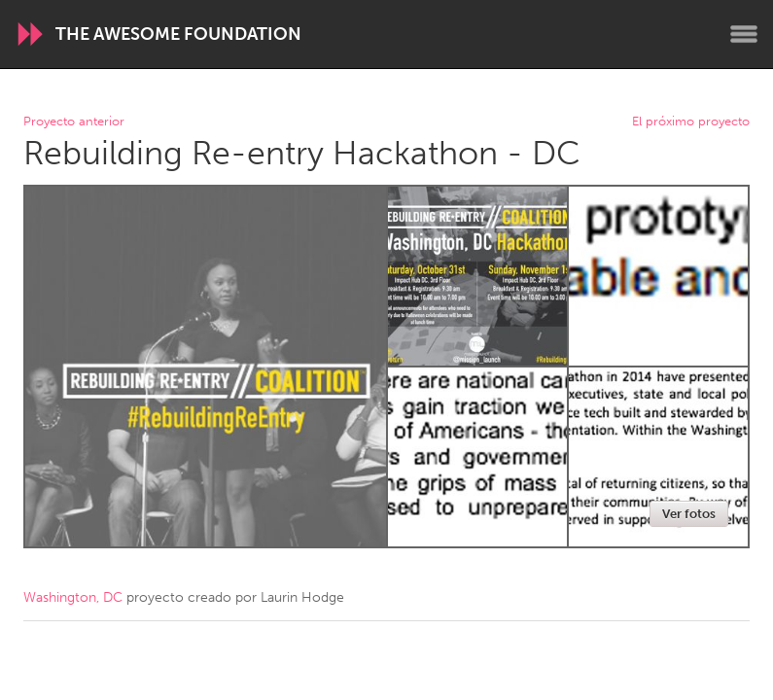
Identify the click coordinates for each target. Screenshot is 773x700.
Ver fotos (689, 514)
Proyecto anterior (74, 122)
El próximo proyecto (691, 122)
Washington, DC (73, 597)
